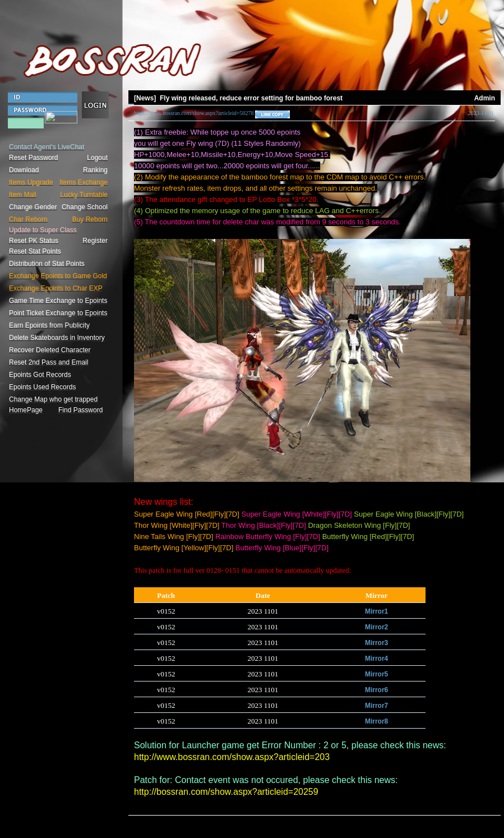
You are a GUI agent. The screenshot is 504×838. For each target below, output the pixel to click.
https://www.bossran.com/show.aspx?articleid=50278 (194, 113)
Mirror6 (376, 690)
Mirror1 (376, 611)
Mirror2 (376, 627)
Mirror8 (376, 721)
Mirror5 (376, 674)
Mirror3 (376, 643)
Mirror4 (376, 659)
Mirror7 (376, 706)
